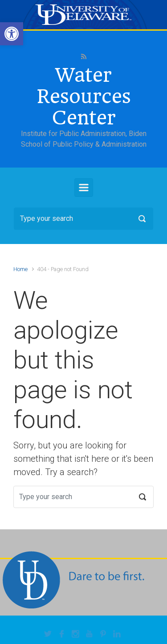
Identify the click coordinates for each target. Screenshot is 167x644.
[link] (12, 34)
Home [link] (20, 269)
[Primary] (84, 188)
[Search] (83, 219)
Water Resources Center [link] (84, 96)
